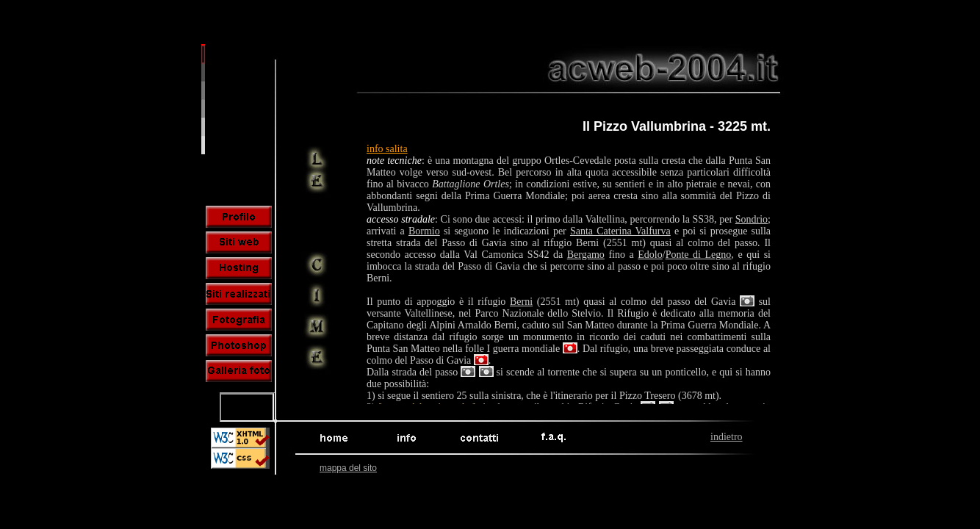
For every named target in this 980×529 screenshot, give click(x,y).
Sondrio (752, 219)
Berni (521, 302)
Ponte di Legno (699, 255)
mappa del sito (348, 468)
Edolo (650, 255)
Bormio (424, 231)
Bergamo (586, 255)
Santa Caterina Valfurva (620, 231)
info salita (387, 149)
